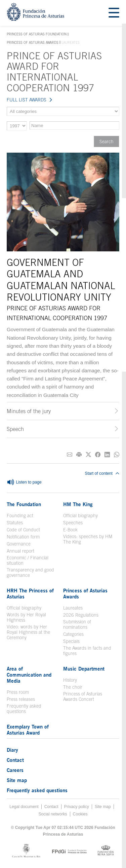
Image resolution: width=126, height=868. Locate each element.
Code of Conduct (23, 530)
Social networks (53, 814)
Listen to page (24, 483)
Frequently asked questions (24, 709)
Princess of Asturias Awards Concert (83, 696)
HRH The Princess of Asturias (30, 593)
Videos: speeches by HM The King (88, 539)
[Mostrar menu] (114, 13)
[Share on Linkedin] (107, 455)
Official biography (80, 516)
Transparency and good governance (30, 572)
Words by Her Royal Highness (26, 617)
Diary (12, 750)
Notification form (23, 537)
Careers (15, 770)
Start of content (102, 473)
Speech (15, 429)
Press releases (21, 699)
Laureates (73, 608)
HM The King (78, 504)
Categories (73, 634)
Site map (17, 780)
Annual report (20, 551)
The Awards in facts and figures (87, 651)
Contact (15, 760)
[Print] (79, 455)
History (70, 680)
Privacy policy (77, 807)
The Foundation (24, 504)
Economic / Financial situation (28, 560)
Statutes (15, 523)
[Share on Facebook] (98, 455)
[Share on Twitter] (88, 455)
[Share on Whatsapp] (117, 455)
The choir (73, 687)
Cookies (80, 814)
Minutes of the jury (29, 411)
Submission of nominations (77, 624)
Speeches (73, 523)
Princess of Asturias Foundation (37, 34)
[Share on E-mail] (70, 455)
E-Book (70, 530)
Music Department (84, 669)
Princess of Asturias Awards (33, 42)
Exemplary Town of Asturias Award (28, 730)
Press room (18, 692)
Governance (19, 544)
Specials (71, 641)
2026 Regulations (81, 615)
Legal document (24, 807)
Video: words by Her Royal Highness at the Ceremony (28, 632)
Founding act (20, 516)
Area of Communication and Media (29, 675)
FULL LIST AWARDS (27, 100)
